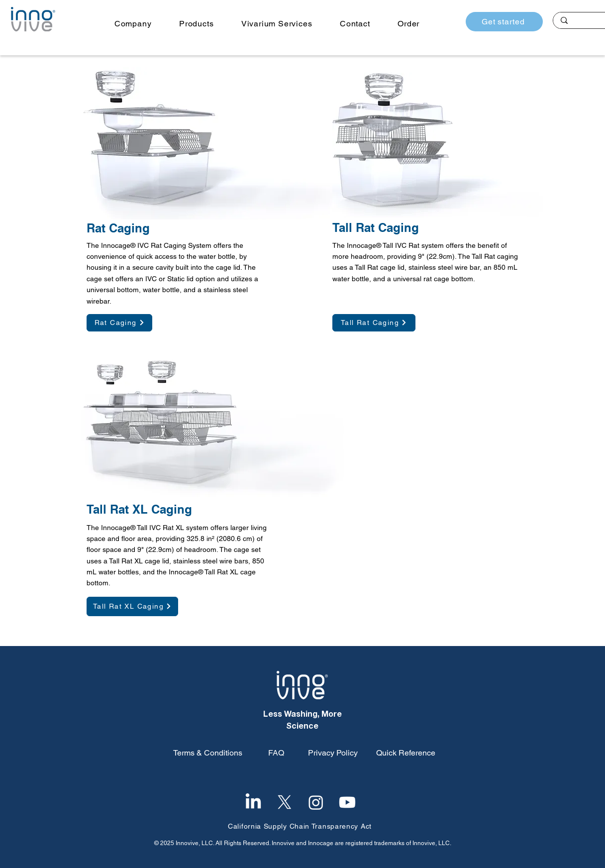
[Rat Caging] (119, 323)
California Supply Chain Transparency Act (300, 826)
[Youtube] (347, 802)
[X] (285, 802)
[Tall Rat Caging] (374, 323)
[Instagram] (316, 802)
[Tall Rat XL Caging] (132, 606)
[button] (133, 24)
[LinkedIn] (253, 802)
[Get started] (504, 22)
